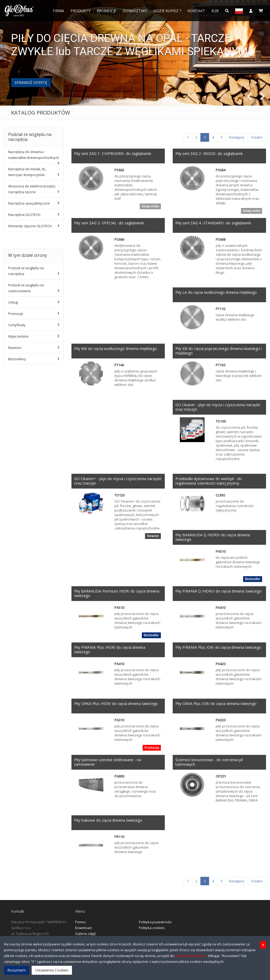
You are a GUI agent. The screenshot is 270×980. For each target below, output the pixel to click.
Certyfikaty (17, 325)
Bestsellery (17, 359)
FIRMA (58, 11)
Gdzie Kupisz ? (167, 11)
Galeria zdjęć (86, 934)
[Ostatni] (257, 137)
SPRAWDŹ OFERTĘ (31, 82)
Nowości (15, 348)
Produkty (80, 11)
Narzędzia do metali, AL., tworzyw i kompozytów (28, 172)
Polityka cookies (152, 928)
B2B (215, 11)
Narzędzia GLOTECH (24, 215)
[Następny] (237, 137)
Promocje (107, 11)
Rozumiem (17, 970)
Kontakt (196, 11)
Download (83, 928)
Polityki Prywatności (191, 956)
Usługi (13, 302)
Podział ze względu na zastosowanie (26, 288)
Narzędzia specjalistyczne (29, 203)
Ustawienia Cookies (52, 970)
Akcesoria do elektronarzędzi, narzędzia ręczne (32, 189)
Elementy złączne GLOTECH (30, 226)
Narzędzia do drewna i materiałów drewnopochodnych (34, 155)
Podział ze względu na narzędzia (26, 271)
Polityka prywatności (155, 922)
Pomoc (81, 922)
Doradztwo (135, 11)
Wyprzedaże (18, 336)
